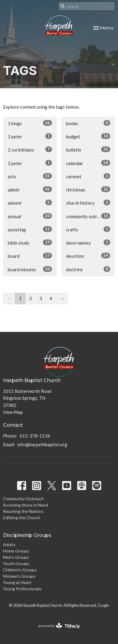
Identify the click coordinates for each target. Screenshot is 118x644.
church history (88, 203)
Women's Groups (19, 576)
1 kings (30, 123)
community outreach (88, 216)
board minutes (30, 269)
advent (30, 203)
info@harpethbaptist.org (42, 444)
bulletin (88, 149)
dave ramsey (88, 242)
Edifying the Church (22, 518)
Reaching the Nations (23, 511)
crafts (88, 229)
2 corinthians (30, 149)
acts (30, 176)
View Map (13, 412)
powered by (59, 626)
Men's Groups (16, 557)
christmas (88, 189)
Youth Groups (16, 563)
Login (104, 605)
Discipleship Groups (27, 535)
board (30, 256)
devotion (88, 256)
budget (88, 136)
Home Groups (16, 551)
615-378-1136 (35, 436)
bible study (30, 242)
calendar (88, 163)
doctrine (88, 269)
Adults (9, 545)
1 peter (30, 136)
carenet (88, 176)
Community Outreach (23, 499)
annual (30, 216)
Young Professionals (22, 589)
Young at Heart (17, 582)
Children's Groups (20, 570)
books (88, 123)
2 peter (30, 163)
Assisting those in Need (26, 505)
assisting (30, 229)
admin (30, 189)
